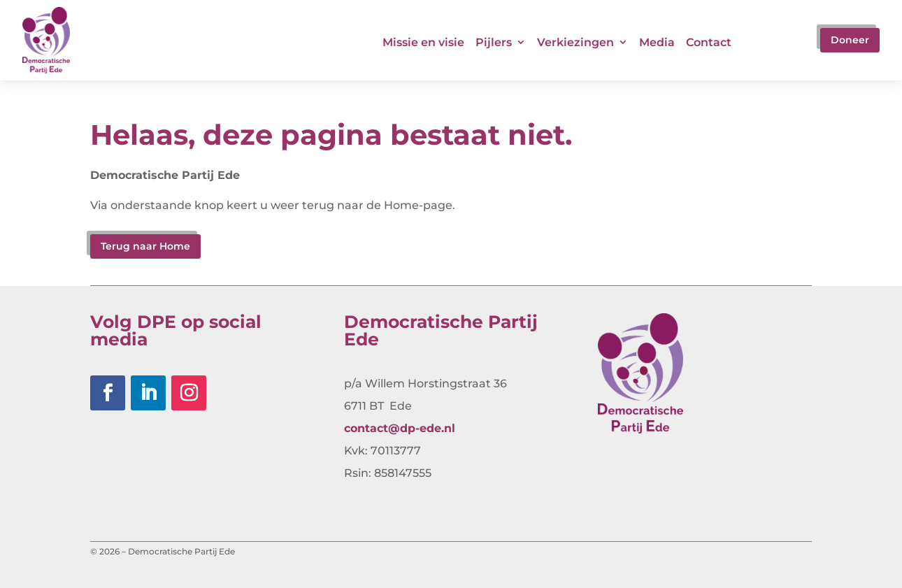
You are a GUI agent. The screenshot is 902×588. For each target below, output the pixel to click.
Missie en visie (423, 42)
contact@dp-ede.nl (400, 428)
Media (657, 42)
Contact (709, 42)
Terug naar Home (145, 246)
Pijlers (494, 42)
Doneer (850, 40)
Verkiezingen (575, 42)
